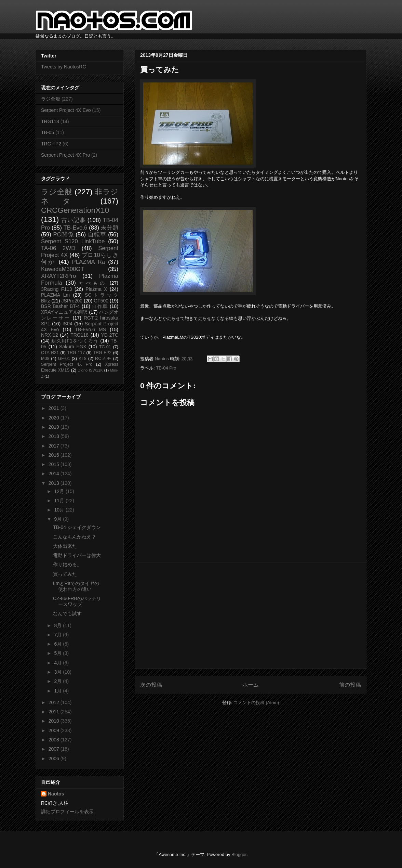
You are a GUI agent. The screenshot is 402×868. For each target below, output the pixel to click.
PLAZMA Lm (55, 295)
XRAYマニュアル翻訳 (64, 312)
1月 (58, 691)
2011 (55, 712)
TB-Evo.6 (76, 228)
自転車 (97, 235)
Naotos (56, 794)
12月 (60, 491)
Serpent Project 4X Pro (65, 155)
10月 (60, 510)
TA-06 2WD (58, 248)
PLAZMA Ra (89, 262)
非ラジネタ (80, 196)
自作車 (100, 306)
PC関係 (63, 235)
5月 (58, 653)
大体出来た (65, 546)
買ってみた (65, 574)
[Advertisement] (251, 616)
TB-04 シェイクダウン (77, 527)
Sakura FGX (73, 347)
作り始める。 (67, 565)
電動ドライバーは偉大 (77, 555)
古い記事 (73, 220)
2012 (55, 702)
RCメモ (103, 359)
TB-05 (48, 132)
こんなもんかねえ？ (75, 537)
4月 (58, 663)
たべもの (93, 283)
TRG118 (50, 121)
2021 (55, 408)
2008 (55, 740)
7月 (58, 635)
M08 (45, 359)
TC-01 (105, 347)
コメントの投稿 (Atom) (256, 703)
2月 (58, 681)
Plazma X (96, 289)
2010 (55, 721)
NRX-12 (50, 335)
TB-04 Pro (166, 368)
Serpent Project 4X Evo (66, 110)
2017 (55, 446)
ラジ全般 (51, 99)
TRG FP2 (51, 144)
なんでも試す (67, 613)
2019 (55, 427)
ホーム (251, 685)
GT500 (101, 301)
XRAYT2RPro (58, 276)
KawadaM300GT (63, 269)
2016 (55, 455)
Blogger (239, 854)
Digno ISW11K (90, 370)
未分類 (110, 228)
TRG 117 (76, 353)
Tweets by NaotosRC (64, 67)
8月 (58, 625)
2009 (55, 730)
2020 (55, 418)
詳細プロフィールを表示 (67, 812)
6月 (58, 644)
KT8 (83, 359)
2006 (55, 759)
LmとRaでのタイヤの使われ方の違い (76, 586)
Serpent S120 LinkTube (73, 241)
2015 (55, 464)
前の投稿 (350, 685)
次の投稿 (151, 685)
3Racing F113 (57, 289)
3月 (58, 672)
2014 (55, 474)
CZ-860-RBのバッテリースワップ (77, 601)
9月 (58, 519)
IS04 (68, 324)
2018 (55, 436)
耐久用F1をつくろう (75, 341)
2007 (55, 749)
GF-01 (64, 359)
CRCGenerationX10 (75, 210)
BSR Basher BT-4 (61, 306)
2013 (55, 483)
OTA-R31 (50, 353)
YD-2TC (110, 335)
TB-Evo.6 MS (91, 329)
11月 (60, 501)
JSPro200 (72, 301)
